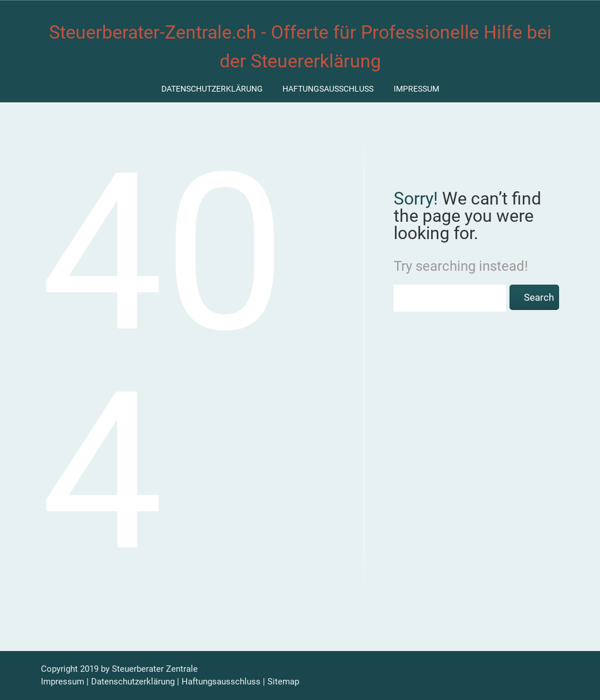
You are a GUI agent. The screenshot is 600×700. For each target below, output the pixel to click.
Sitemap (283, 682)
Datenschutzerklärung (212, 89)
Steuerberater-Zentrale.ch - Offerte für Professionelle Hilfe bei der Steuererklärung (300, 47)
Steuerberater (138, 669)
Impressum (416, 89)
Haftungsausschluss (328, 89)
